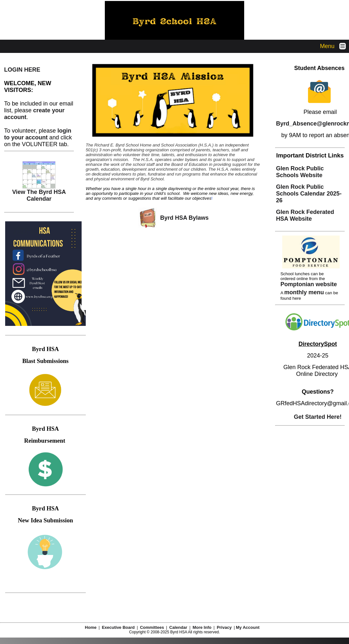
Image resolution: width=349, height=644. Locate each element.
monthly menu (304, 292)
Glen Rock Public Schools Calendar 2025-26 (309, 194)
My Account (250, 627)
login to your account (38, 134)
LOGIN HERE (22, 70)
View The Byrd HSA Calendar (39, 193)
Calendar (178, 627)
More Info (202, 627)
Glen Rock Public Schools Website (300, 172)
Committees (152, 627)
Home (91, 627)
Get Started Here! (318, 417)
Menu (334, 46)
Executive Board (118, 627)
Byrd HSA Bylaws (183, 218)
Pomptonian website (309, 284)
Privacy (224, 627)
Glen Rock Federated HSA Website (305, 215)
